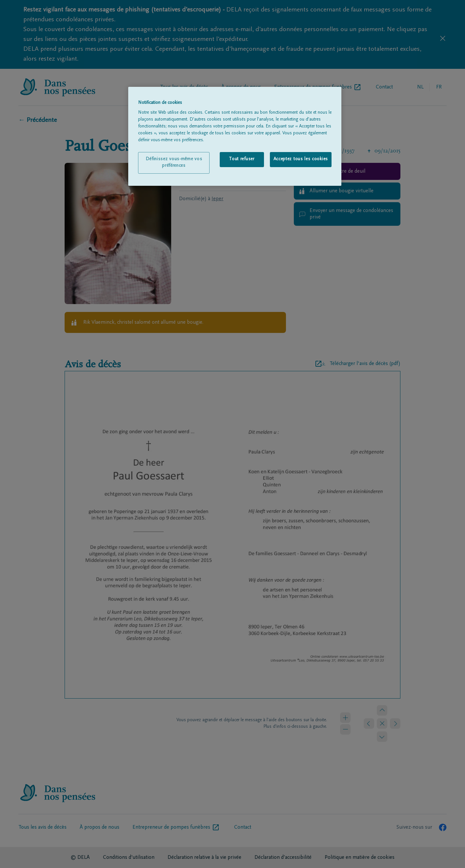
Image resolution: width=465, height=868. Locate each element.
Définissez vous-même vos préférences (174, 163)
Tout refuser (242, 159)
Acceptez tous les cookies (301, 159)
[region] (235, 136)
